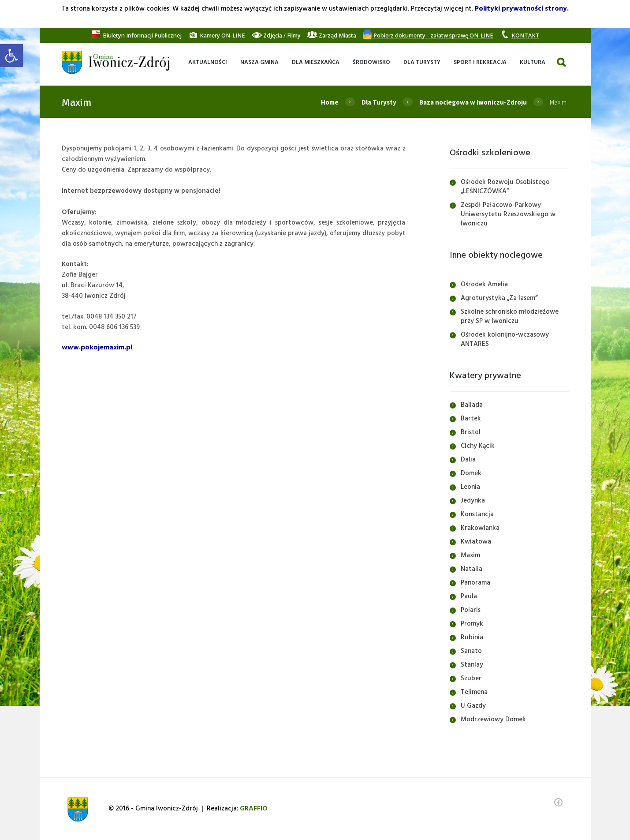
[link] (11, 56)
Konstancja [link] (477, 514)
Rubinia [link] (472, 637)
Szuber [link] (471, 679)
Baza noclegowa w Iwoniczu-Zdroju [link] (473, 102)
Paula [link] (469, 596)
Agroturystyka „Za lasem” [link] (499, 298)
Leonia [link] (470, 487)
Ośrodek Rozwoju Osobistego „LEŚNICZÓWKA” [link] (505, 187)
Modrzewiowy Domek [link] (493, 720)
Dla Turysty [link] (379, 102)
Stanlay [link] (472, 665)
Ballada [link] (472, 405)
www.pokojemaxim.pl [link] (97, 348)
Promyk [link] (472, 624)
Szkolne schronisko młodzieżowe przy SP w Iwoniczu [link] (510, 317)
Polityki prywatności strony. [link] (522, 9)
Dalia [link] (468, 460)
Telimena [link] (474, 692)
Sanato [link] (471, 651)
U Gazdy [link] (473, 706)
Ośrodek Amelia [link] (484, 285)
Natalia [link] (472, 569)
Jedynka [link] (473, 501)
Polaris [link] (471, 610)
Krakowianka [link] (480, 528)
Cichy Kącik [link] (478, 446)
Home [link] (330, 102)
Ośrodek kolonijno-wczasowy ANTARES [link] (505, 339)
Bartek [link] (471, 419)
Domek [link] (471, 473)
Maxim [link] (470, 555)
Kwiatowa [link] (476, 542)
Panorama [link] (475, 583)
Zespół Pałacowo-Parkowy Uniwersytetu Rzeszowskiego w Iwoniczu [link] (508, 214)
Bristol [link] (471, 432)
